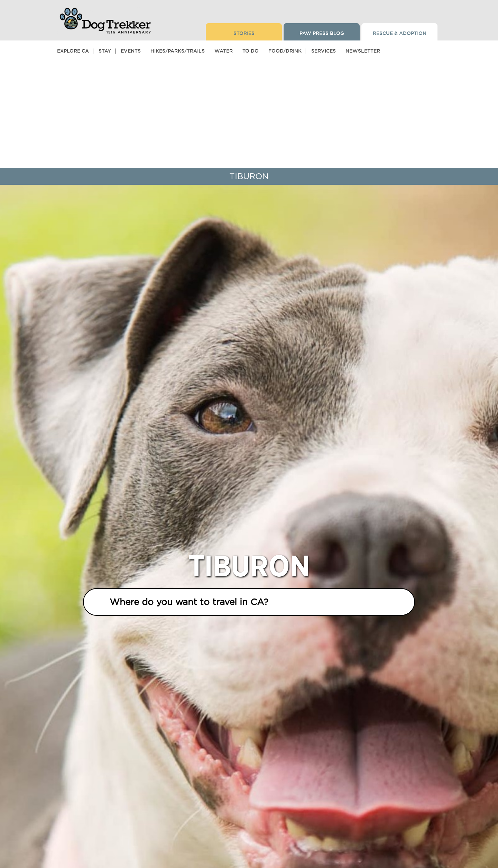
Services (324, 51)
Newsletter (363, 51)
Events (131, 51)
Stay (105, 51)
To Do (251, 51)
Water (224, 51)
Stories (244, 33)
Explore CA (73, 51)
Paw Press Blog (322, 33)
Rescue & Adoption (400, 33)
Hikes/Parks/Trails (178, 51)
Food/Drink (285, 51)
